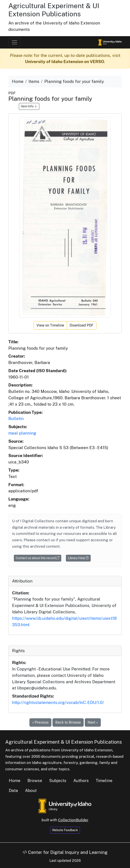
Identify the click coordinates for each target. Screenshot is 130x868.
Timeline (104, 780)
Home (18, 81)
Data (13, 790)
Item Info (29, 106)
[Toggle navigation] (14, 42)
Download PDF (82, 325)
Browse (35, 780)
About (31, 790)
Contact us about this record (38, 558)
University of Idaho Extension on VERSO (65, 62)
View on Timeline (50, 325)
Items (34, 81)
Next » (93, 722)
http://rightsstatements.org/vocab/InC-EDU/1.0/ (58, 702)
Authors (81, 780)
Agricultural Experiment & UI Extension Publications (54, 10)
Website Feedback (65, 830)
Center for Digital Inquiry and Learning (65, 852)
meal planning (22, 433)
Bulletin (16, 418)
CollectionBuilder (73, 820)
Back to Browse (68, 722)
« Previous (40, 722)
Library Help (78, 558)
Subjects (58, 780)
